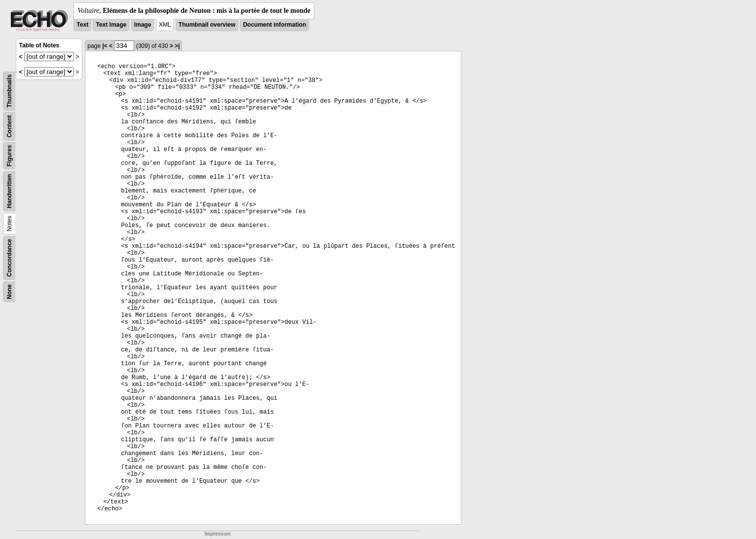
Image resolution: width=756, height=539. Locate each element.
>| (177, 46)
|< (105, 46)
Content (9, 126)
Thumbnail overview (207, 25)
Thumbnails (9, 91)
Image (143, 25)
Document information (274, 25)
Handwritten (9, 191)
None (9, 292)
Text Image (111, 25)
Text (82, 25)
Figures (9, 156)
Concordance (9, 258)
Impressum (217, 534)
